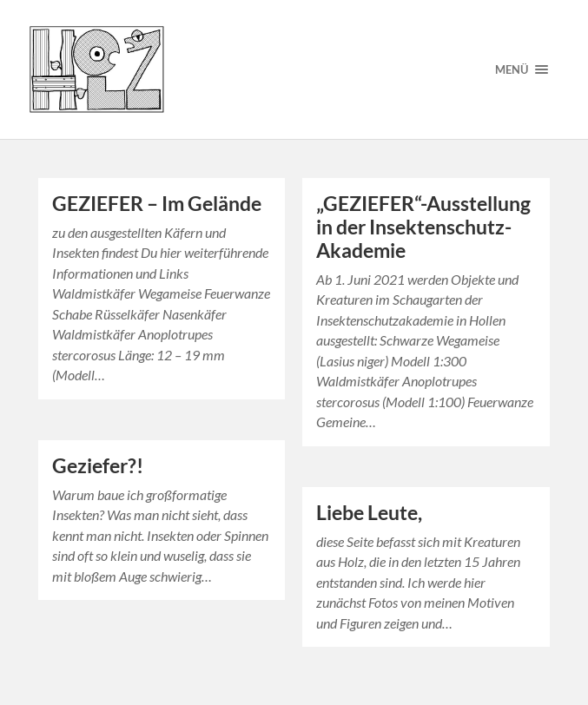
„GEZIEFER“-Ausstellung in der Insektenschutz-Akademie (423, 227)
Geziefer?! (98, 466)
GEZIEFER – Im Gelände (157, 204)
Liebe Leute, (369, 513)
